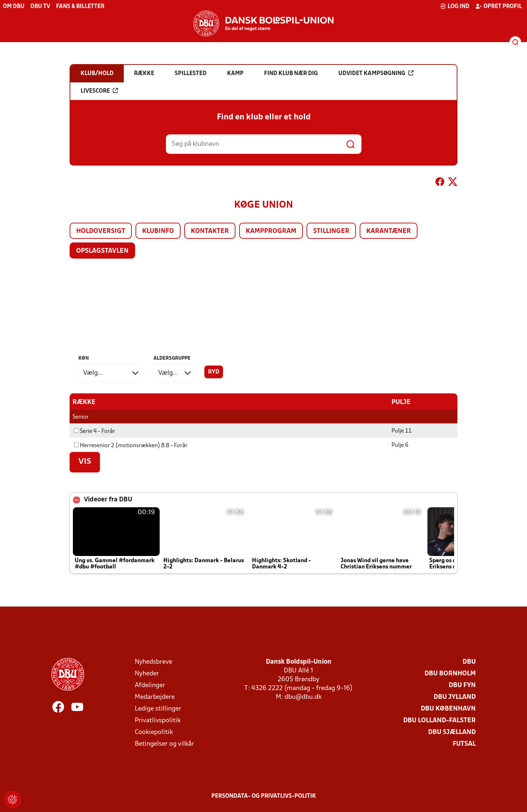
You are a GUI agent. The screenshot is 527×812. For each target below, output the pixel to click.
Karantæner (389, 231)
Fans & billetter (80, 7)
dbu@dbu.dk (303, 697)
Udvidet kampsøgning (376, 73)
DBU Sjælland (452, 732)
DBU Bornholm (450, 674)
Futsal (464, 744)
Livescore (99, 91)
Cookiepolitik (154, 732)
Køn (84, 358)
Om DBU (14, 7)
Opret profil (499, 6)
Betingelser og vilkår (164, 744)
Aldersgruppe (172, 358)
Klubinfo (158, 231)
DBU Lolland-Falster (439, 721)
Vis (85, 462)
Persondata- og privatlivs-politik (264, 796)
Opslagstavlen (102, 251)
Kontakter (210, 231)
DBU (469, 662)
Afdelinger (150, 685)
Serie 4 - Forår (94, 431)
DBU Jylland (455, 697)
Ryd (214, 372)
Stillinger (331, 231)
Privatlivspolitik (158, 721)
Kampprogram (271, 231)
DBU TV (40, 7)
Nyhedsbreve (153, 662)
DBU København (448, 709)
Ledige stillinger (158, 709)
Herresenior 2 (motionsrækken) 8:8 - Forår (131, 446)
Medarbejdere (155, 697)
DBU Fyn (462, 685)
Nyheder (147, 674)
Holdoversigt (101, 231)
